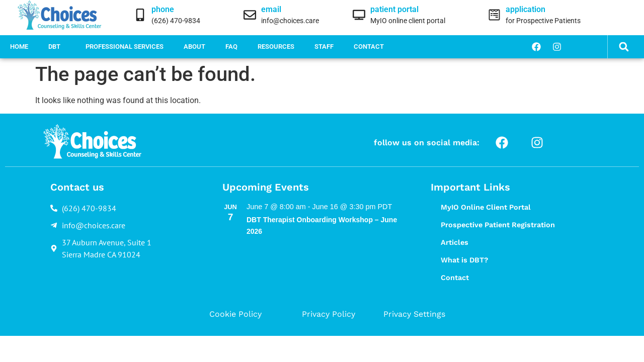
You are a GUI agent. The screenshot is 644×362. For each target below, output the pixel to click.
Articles (455, 242)
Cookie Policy (235, 314)
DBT (57, 47)
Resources (276, 47)
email (271, 9)
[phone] (140, 15)
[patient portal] (359, 15)
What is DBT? (464, 260)
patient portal (394, 9)
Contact (369, 47)
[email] (250, 15)
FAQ (231, 47)
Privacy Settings (414, 314)
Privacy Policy (329, 314)
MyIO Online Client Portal (486, 207)
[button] (624, 47)
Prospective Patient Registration (498, 225)
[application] (494, 15)
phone (163, 9)
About (194, 47)
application (526, 9)
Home (19, 47)
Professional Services (125, 47)
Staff (324, 47)
